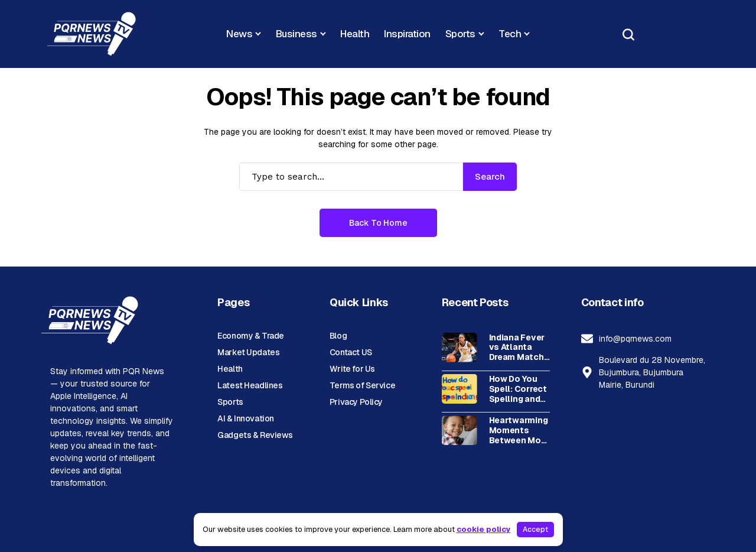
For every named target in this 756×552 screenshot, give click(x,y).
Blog (338, 336)
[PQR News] (92, 34)
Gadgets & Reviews (255, 435)
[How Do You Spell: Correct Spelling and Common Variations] (460, 389)
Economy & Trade (251, 336)
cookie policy (484, 529)
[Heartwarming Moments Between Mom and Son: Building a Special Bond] (460, 430)
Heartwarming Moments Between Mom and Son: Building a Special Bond (519, 430)
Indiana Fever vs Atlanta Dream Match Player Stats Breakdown (517, 348)
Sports (230, 402)
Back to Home (378, 223)
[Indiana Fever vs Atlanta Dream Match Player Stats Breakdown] (460, 348)
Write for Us (352, 369)
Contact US (351, 352)
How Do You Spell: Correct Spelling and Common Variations (518, 389)
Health (230, 369)
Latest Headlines (250, 385)
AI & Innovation (246, 418)
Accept (535, 530)
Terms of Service (362, 385)
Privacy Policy (356, 402)
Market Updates (248, 352)
